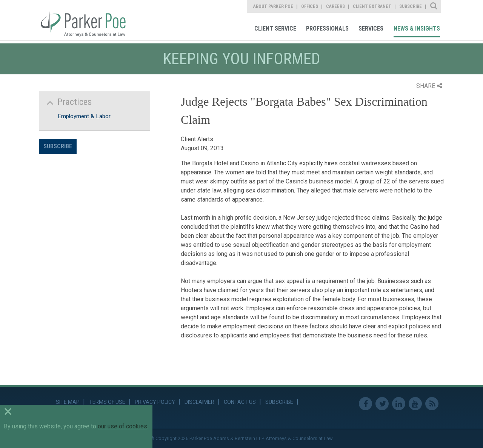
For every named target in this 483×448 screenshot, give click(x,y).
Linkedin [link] (399, 404)
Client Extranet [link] (372, 6)
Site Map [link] (68, 402)
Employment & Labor (84, 116)
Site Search (434, 6)
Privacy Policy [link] (155, 402)
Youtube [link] (415, 404)
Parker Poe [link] (88, 20)
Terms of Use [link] (107, 402)
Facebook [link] (365, 404)
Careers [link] (335, 6)
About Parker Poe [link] (273, 6)
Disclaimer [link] (199, 402)
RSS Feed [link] (432, 404)
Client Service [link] (275, 28)
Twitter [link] (382, 404)
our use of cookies (122, 426)
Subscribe (58, 146)
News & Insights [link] (417, 28)
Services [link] (371, 28)
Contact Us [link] (240, 402)
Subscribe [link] (411, 6)
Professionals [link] (327, 28)
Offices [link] (310, 6)
